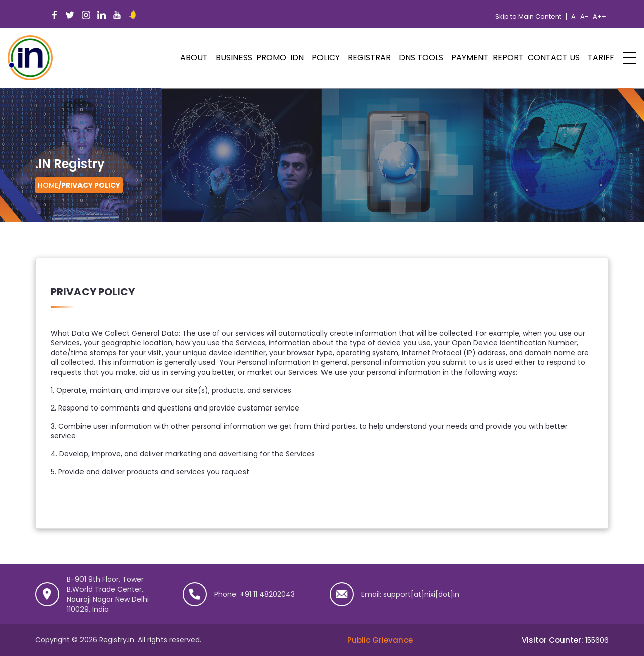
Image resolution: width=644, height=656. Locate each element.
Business (234, 58)
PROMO (271, 58)
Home (48, 185)
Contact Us (554, 58)
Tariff (601, 58)
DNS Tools (421, 58)
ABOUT (194, 58)
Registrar (369, 58)
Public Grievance (380, 640)
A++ (599, 17)
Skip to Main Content (528, 17)
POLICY (326, 58)
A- (584, 17)
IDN (297, 58)
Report (508, 58)
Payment (470, 58)
